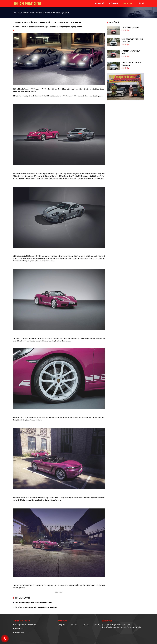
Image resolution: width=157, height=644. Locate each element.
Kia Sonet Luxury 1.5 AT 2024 (131, 52)
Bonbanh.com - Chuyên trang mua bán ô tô (125, 627)
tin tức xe (128, 3)
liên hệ (141, 3)
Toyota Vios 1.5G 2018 (130, 27)
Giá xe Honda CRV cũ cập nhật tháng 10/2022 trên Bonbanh (36, 607)
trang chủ (99, 3)
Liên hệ (97, 625)
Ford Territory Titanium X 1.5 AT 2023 (132, 40)
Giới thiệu (74, 625)
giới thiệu (113, 3)
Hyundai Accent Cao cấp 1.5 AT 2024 (131, 64)
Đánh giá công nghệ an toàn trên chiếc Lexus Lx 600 (33, 603)
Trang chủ (61, 625)
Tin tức (25, 13)
